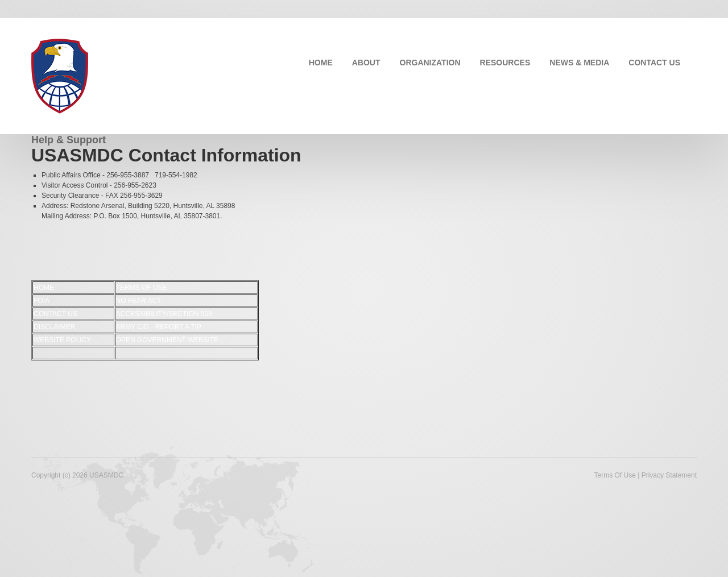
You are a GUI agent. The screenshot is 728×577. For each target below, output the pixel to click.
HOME (321, 63)
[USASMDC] (60, 75)
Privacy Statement (669, 475)
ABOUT (366, 63)
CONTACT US (654, 63)
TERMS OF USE (142, 288)
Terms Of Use (615, 475)
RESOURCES (505, 63)
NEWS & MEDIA (579, 63)
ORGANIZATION (430, 63)
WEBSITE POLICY (62, 340)
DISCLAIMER (54, 327)
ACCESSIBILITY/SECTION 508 (164, 314)
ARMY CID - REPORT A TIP (159, 327)
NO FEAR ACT (139, 301)
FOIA (42, 301)
